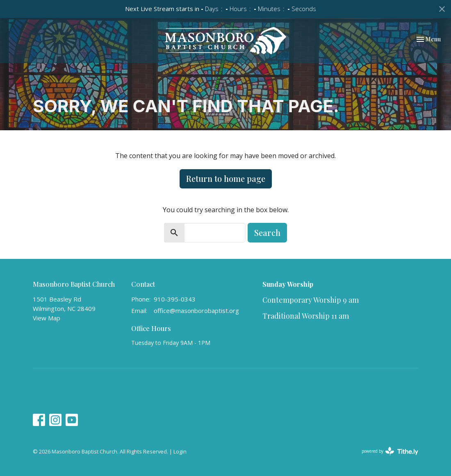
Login (180, 451)
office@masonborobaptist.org (196, 311)
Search (267, 232)
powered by (390, 451)
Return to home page (226, 178)
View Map (47, 318)
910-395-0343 (175, 299)
